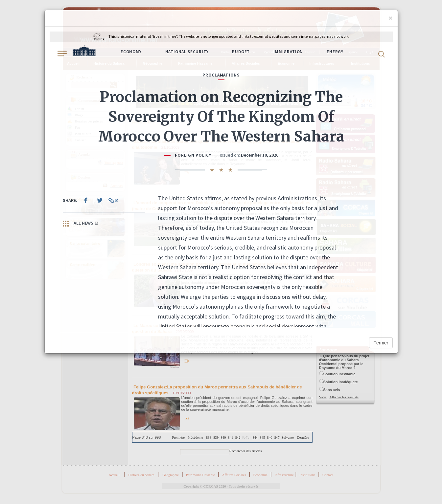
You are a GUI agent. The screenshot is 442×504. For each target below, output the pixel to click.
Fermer (381, 343)
